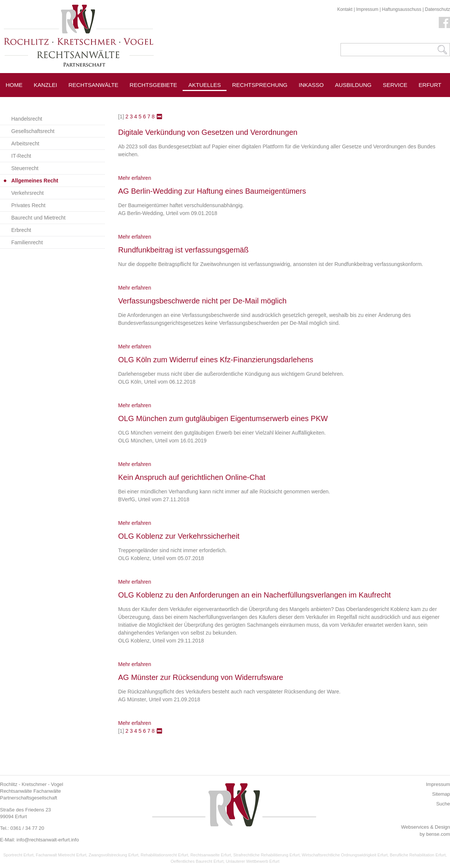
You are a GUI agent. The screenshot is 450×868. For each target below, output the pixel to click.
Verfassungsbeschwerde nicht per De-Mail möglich (202, 301)
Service (395, 85)
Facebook (444, 22)
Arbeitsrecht (25, 143)
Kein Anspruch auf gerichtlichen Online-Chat (192, 477)
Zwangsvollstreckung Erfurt (113, 855)
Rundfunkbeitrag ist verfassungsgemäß (183, 250)
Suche (443, 804)
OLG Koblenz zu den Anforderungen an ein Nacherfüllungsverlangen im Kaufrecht (254, 595)
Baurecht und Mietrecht (38, 218)
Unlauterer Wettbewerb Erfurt (253, 861)
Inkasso (311, 85)
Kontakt (345, 9)
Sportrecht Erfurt (19, 855)
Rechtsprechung (260, 85)
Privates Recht (28, 205)
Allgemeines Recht (35, 181)
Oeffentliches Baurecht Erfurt (197, 861)
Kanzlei (46, 85)
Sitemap (441, 794)
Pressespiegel (256, 102)
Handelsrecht (27, 119)
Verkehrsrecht (27, 193)
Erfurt (430, 85)
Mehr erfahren (135, 178)
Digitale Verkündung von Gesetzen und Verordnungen (208, 132)
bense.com (438, 834)
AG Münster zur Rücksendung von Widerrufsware (201, 677)
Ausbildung (353, 85)
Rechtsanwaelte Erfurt (211, 855)
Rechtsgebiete (154, 85)
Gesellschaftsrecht (33, 131)
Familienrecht (27, 242)
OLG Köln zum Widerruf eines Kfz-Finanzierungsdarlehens (216, 360)
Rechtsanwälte (94, 85)
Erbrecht (21, 230)
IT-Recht (21, 156)
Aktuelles (205, 85)
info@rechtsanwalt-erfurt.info (48, 840)
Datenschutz (437, 9)
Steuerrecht (25, 168)
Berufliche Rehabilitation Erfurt (418, 855)
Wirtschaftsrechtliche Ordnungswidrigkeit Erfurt (345, 855)
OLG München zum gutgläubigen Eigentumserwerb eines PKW (223, 418)
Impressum (367, 9)
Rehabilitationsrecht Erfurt (164, 855)
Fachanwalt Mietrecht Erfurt (61, 855)
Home (14, 85)
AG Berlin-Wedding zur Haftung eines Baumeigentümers (212, 191)
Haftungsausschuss (402, 9)
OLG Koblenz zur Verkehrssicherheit (179, 536)
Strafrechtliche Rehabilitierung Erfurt (266, 855)
